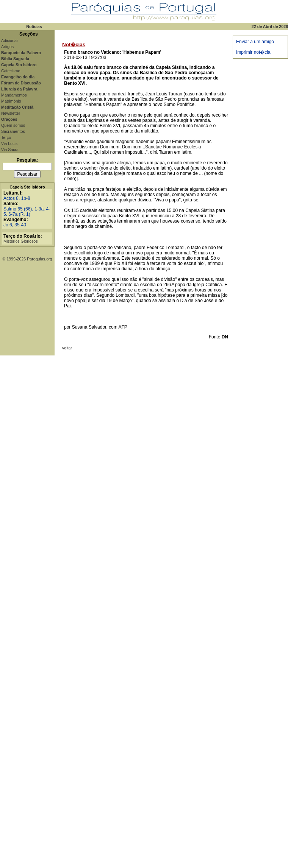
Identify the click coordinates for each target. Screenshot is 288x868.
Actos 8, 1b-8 (17, 198)
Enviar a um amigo (255, 42)
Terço (6, 137)
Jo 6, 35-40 (15, 225)
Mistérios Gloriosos (21, 241)
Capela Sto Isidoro (27, 187)
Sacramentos (13, 131)
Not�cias (74, 44)
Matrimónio (11, 101)
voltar (67, 348)
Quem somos (13, 125)
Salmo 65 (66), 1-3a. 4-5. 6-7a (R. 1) (27, 212)
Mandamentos (14, 95)
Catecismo (11, 71)
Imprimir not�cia (253, 52)
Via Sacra (10, 150)
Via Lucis (9, 143)
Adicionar (9, 41)
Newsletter (11, 113)
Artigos (7, 47)
